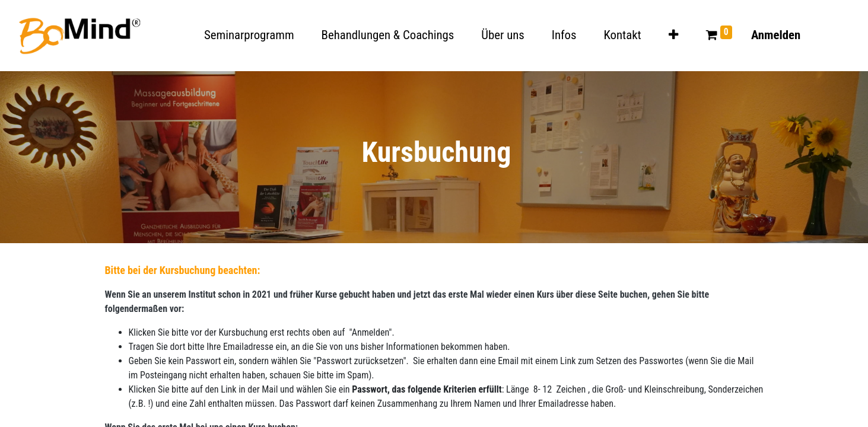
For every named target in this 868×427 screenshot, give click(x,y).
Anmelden (776, 35)
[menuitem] (249, 35)
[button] (673, 35)
